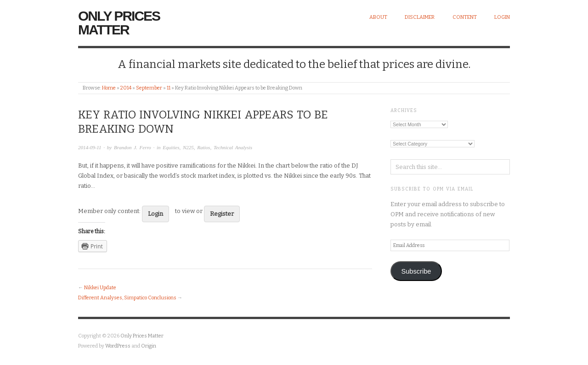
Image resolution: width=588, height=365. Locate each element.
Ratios (204, 147)
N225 (188, 147)
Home (109, 88)
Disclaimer (420, 17)
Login (502, 17)
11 (169, 88)
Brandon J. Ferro (133, 147)
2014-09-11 (90, 147)
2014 (126, 88)
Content (465, 17)
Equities (171, 147)
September (149, 88)
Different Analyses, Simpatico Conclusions (127, 298)
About (378, 17)
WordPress (118, 346)
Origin (149, 346)
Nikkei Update (100, 288)
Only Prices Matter (119, 23)
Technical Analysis (233, 147)
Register (222, 214)
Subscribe (416, 271)
